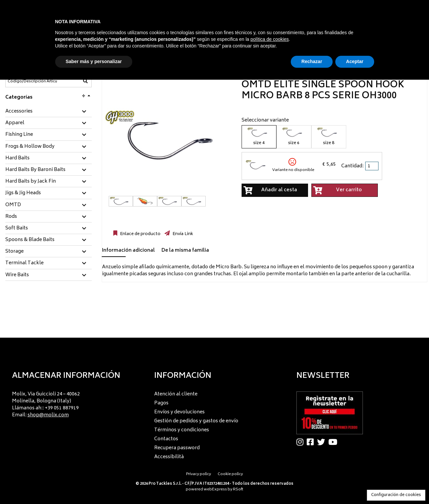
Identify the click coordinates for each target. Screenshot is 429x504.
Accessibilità (169, 457)
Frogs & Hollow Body (30, 147)
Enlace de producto (140, 234)
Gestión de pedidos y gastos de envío (196, 421)
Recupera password (177, 448)
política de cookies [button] (270, 39)
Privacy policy (199, 474)
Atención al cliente (176, 394)
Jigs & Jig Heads (23, 193)
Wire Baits (17, 275)
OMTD (13, 205)
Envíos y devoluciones (179, 412)
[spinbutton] (373, 166)
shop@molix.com (48, 415)
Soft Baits (17, 228)
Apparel (15, 123)
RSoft (238, 490)
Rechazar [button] (312, 61)
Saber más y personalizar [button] (94, 61)
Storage (14, 252)
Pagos (161, 403)
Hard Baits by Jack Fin (31, 182)
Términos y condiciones (182, 430)
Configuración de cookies (396, 495)
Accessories (19, 112)
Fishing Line (19, 135)
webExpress (215, 490)
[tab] (49, 112)
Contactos (166, 439)
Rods (11, 217)
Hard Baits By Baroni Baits (35, 170)
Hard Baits (17, 158)
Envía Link (182, 234)
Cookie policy (230, 474)
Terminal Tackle (24, 263)
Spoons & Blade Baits (30, 240)
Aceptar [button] (355, 61)
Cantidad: (352, 166)
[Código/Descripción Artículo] (32, 81)
